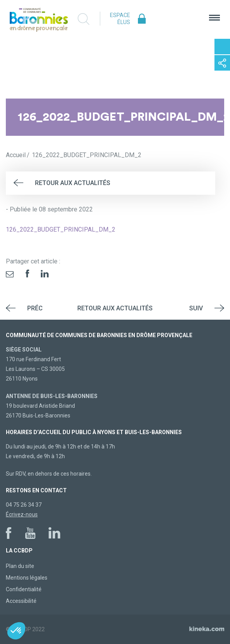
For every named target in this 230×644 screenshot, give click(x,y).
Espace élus (120, 19)
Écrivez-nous (22, 514)
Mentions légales (27, 578)
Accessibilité (21, 601)
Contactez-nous (222, 47)
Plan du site (20, 566)
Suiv (196, 308)
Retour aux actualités (73, 183)
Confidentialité (24, 589)
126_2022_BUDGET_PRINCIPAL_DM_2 (61, 229)
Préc (35, 308)
